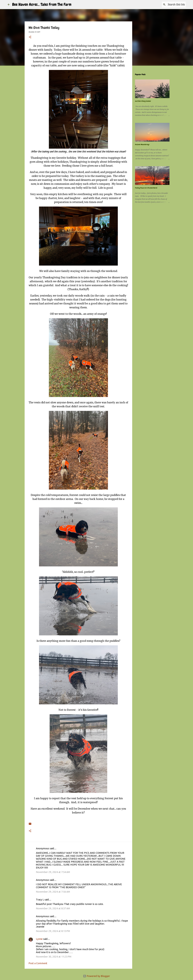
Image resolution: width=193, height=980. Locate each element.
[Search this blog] (173, 5)
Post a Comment (38, 963)
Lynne (39, 939)
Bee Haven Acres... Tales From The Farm (42, 4)
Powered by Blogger (96, 976)
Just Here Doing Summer (143, 101)
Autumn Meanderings (142, 144)
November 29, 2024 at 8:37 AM (53, 908)
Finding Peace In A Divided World (146, 188)
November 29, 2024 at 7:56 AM (53, 892)
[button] (30, 37)
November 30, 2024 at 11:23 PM (54, 957)
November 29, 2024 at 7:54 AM (53, 872)
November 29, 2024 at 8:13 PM (53, 931)
